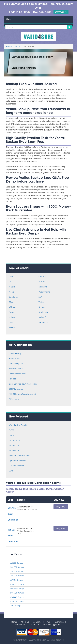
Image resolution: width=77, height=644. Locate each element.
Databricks (43, 323)
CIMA (11, 323)
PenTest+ (13, 379)
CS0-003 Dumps (17, 584)
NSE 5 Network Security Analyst (22, 394)
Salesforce (13, 297)
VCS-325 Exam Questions (13, 536)
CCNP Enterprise (16, 389)
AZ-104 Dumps (17, 580)
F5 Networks (14, 359)
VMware (12, 307)
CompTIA (42, 277)
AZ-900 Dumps (17, 563)
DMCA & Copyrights (52, 624)
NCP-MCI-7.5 (14, 440)
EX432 (12, 435)
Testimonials (20, 624)
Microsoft (43, 287)
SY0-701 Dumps (17, 593)
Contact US (34, 624)
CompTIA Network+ (17, 374)
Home (9, 46)
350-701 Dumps (17, 576)
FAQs (48, 622)
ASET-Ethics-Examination (19, 456)
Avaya (12, 312)
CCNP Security (15, 354)
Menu (9, 19)
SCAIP (11, 471)
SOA (11, 302)
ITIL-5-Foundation (17, 466)
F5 (10, 282)
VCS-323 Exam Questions (13, 514)
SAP (40, 297)
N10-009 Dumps (17, 589)
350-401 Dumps (17, 571)
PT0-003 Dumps (17, 601)
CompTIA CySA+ (16, 364)
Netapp (42, 307)
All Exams (37, 622)
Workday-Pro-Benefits (18, 425)
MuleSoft (42, 317)
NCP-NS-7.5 (14, 451)
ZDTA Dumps (16, 606)
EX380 (12, 430)
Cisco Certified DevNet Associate (23, 384)
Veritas (18, 46)
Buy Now (61, 507)
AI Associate (14, 399)
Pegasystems (44, 292)
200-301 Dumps (17, 567)
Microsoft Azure (16, 369)
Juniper (12, 287)
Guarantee (59, 622)
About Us (25, 622)
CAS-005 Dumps (17, 597)
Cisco (11, 277)
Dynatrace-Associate (18, 461)
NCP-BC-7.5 (14, 446)
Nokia (11, 292)
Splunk (12, 317)
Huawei (42, 282)
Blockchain (43, 312)
